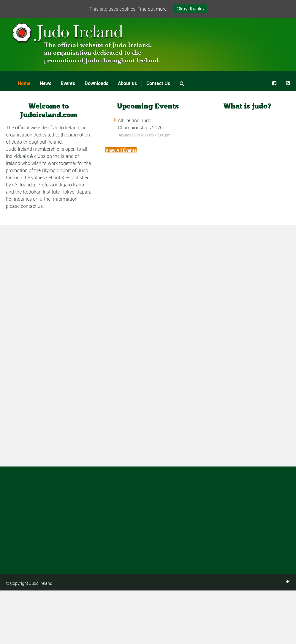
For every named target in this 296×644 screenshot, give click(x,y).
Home (24, 83)
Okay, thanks (190, 9)
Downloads (96, 83)
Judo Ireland (41, 583)
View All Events (121, 150)
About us (127, 83)
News (46, 83)
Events (68, 83)
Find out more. (153, 9)
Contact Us (158, 83)
